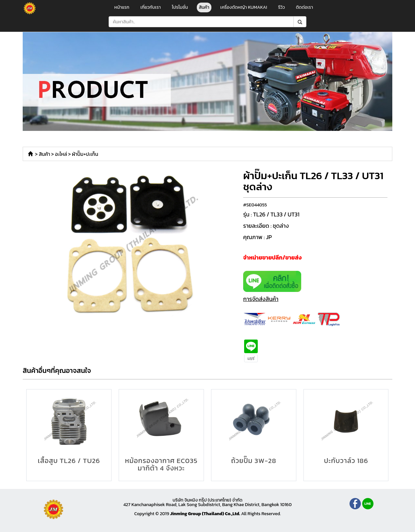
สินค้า (204, 7)
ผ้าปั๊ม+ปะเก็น (85, 154)
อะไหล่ (61, 154)
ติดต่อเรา (305, 7)
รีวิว (282, 7)
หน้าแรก (122, 7)
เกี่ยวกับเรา (151, 7)
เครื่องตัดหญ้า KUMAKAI (243, 7)
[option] (130, 246)
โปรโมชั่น (180, 7)
